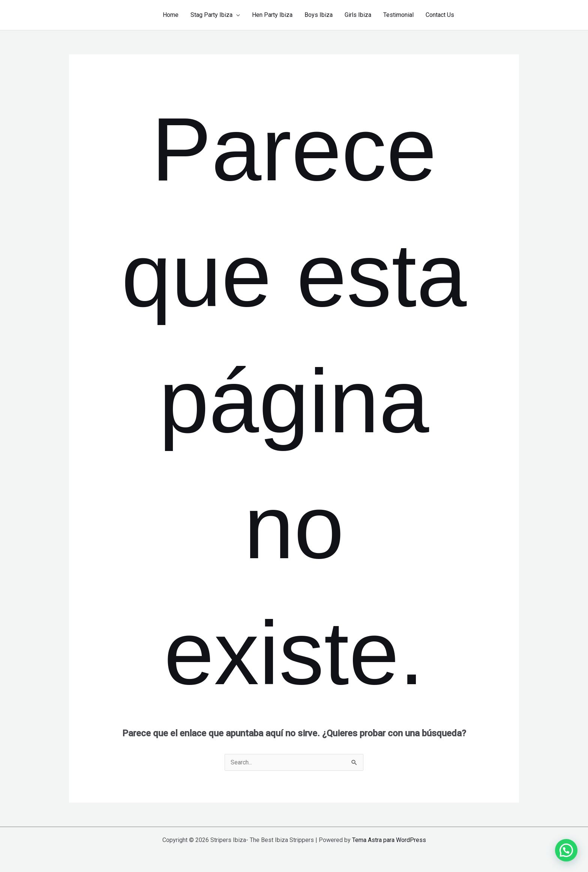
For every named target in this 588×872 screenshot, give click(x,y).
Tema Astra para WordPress (389, 840)
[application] (236, 15)
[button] (493, 15)
